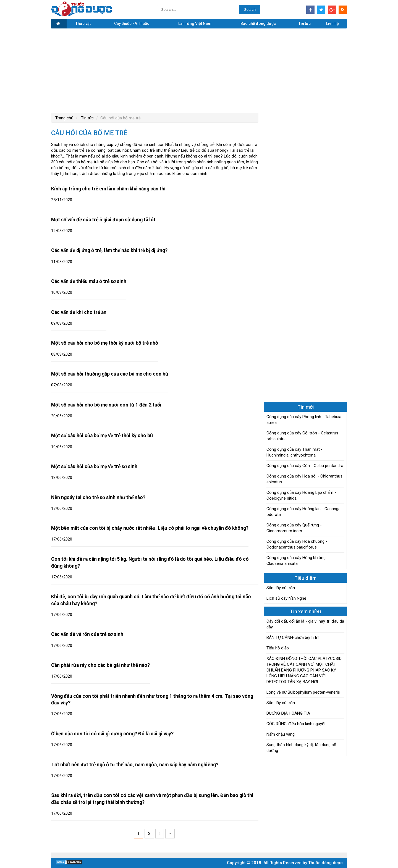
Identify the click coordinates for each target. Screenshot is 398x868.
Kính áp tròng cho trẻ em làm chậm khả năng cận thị (108, 189)
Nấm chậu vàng (281, 734)
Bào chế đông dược (258, 23)
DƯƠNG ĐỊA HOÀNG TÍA (288, 713)
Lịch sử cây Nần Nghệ (286, 598)
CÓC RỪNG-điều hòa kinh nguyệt (296, 724)
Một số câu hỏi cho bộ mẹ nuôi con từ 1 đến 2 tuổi (106, 405)
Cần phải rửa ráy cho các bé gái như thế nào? (100, 665)
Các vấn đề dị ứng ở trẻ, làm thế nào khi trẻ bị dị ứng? (109, 250)
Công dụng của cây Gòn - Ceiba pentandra (305, 466)
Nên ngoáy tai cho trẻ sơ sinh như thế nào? (98, 497)
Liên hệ (332, 23)
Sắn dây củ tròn (281, 588)
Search (250, 10)
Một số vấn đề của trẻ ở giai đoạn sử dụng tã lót (103, 220)
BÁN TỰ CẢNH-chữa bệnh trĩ (293, 638)
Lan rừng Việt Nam (195, 23)
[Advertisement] (199, 70)
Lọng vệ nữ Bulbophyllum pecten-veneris (303, 692)
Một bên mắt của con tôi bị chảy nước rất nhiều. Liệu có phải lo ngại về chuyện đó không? (150, 528)
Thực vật (83, 23)
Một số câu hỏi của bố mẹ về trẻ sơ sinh (94, 466)
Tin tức (305, 23)
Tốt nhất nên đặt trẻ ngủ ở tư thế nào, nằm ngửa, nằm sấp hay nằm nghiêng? (135, 765)
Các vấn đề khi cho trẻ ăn (79, 312)
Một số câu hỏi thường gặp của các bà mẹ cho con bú (110, 374)
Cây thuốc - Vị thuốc (132, 23)
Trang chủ (64, 118)
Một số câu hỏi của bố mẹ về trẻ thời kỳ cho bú (102, 436)
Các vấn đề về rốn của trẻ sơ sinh (87, 634)
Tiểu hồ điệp (278, 648)
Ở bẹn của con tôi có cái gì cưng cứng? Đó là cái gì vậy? (112, 734)
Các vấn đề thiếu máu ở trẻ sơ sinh (89, 281)
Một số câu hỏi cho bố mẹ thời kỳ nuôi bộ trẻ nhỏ (105, 343)
